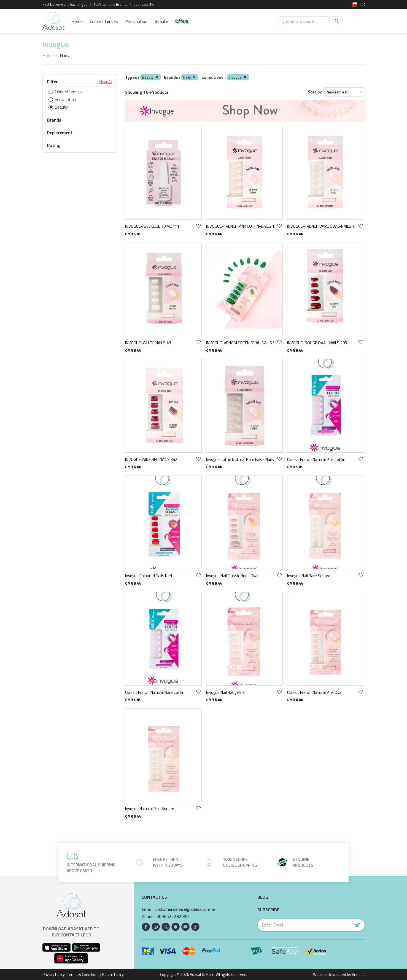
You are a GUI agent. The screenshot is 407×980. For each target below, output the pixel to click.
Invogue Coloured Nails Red (149, 576)
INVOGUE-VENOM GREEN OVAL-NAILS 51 (240, 343)
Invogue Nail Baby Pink (225, 692)
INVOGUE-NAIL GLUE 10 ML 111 (152, 226)
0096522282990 (173, 916)
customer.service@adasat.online (185, 909)
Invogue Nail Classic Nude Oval (232, 576)
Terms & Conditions (83, 974)
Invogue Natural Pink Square (150, 809)
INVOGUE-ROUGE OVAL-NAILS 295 (317, 343)
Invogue (238, 77)
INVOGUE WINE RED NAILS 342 (151, 459)
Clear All (106, 82)
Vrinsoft (358, 974)
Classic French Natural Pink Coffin (316, 459)
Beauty (161, 21)
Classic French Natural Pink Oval (315, 692)
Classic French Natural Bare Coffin (155, 692)
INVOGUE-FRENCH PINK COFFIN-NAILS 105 (240, 226)
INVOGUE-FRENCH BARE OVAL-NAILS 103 (321, 226)
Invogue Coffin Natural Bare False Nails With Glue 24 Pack (240, 459)
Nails (190, 77)
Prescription (136, 21)
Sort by (315, 92)
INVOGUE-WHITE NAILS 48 (148, 343)
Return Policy (113, 974)
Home (77, 21)
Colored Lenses (104, 21)
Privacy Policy (54, 974)
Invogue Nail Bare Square (309, 576)
